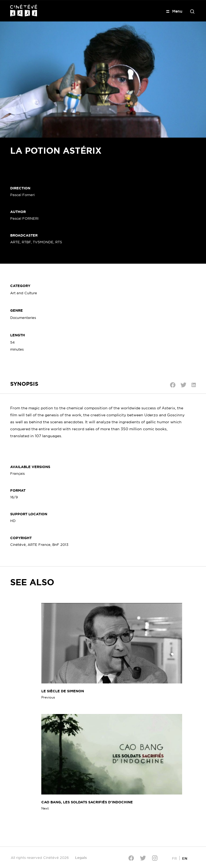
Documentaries (23, 318)
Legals (81, 858)
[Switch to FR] (174, 858)
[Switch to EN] (185, 858)
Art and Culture (24, 293)
